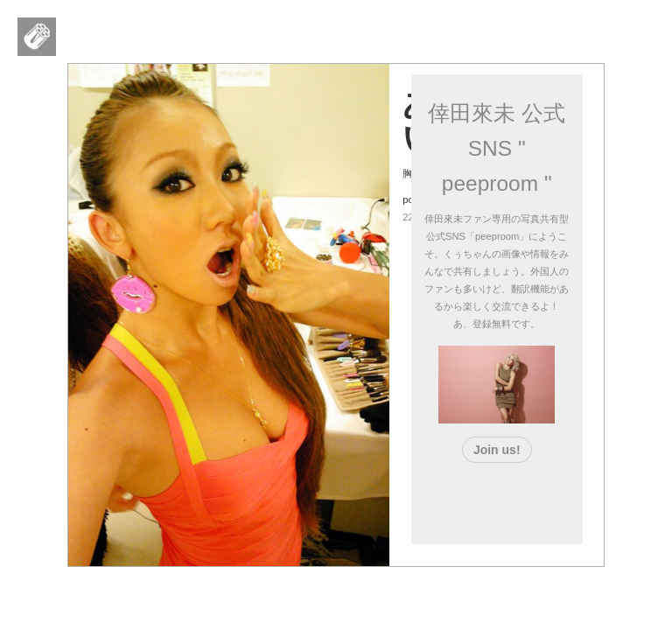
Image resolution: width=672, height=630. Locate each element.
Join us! (497, 450)
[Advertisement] (527, 500)
